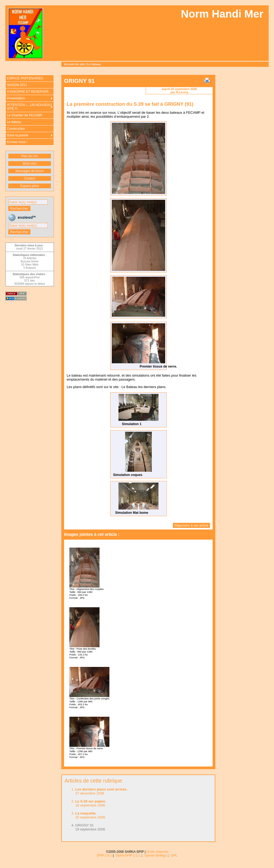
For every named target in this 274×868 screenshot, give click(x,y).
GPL (174, 855)
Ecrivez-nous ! (17, 142)
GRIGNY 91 (84, 825)
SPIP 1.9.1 (104, 855)
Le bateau (94, 64)
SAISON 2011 (17, 85)
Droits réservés (157, 852)
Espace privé (29, 186)
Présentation (16, 98)
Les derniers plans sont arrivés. (101, 789)
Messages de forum (29, 171)
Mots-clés (29, 164)
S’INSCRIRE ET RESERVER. (28, 92)
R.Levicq (182, 92)
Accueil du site (74, 64)
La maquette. (86, 813)
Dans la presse (18, 135)
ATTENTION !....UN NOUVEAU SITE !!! (29, 107)
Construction (16, 129)
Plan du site (30, 156)
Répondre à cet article (191, 525)
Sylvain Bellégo (156, 855)
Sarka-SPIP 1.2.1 (128, 855)
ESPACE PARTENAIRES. (25, 78)
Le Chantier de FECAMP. (25, 115)
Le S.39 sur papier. (91, 801)
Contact (29, 178)
